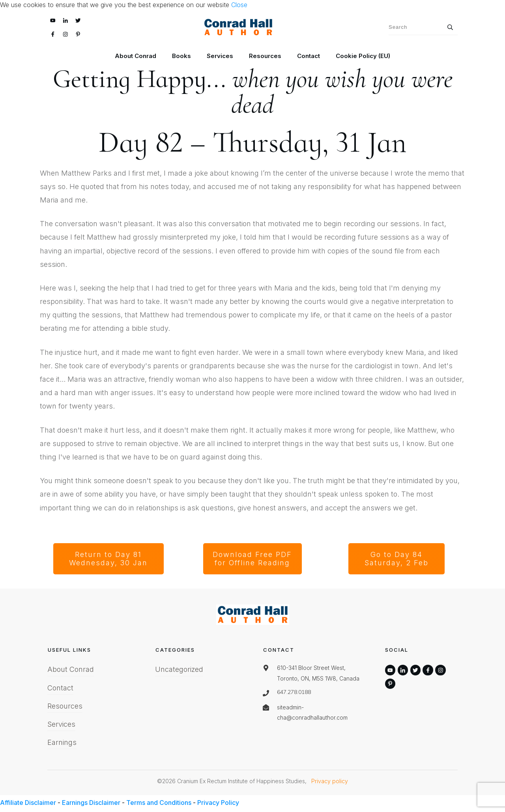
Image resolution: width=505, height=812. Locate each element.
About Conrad (71, 669)
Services (61, 724)
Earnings (62, 742)
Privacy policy (330, 781)
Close (239, 5)
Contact (60, 688)
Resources (65, 706)
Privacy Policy (218, 803)
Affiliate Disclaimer (28, 803)
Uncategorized (179, 669)
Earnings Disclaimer (91, 803)
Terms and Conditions (159, 803)
